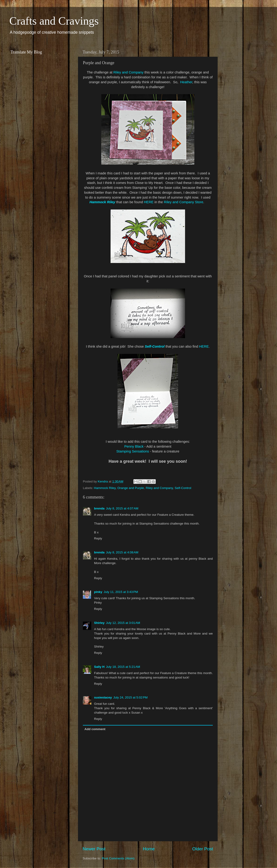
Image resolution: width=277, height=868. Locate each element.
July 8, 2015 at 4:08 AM (122, 552)
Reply (98, 538)
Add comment (95, 729)
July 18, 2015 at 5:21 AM (123, 667)
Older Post (203, 849)
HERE (149, 202)
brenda (99, 508)
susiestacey (103, 697)
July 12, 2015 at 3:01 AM (123, 623)
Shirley (99, 623)
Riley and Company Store (184, 202)
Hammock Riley (103, 202)
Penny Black (134, 446)
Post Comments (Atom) (118, 858)
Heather (186, 82)
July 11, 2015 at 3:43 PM (121, 592)
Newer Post (94, 849)
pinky (98, 592)
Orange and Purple (131, 488)
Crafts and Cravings (54, 21)
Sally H (99, 667)
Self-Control (155, 346)
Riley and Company (128, 72)
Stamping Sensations (133, 451)
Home (149, 849)
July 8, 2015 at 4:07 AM (122, 508)
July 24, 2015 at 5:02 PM (130, 697)
